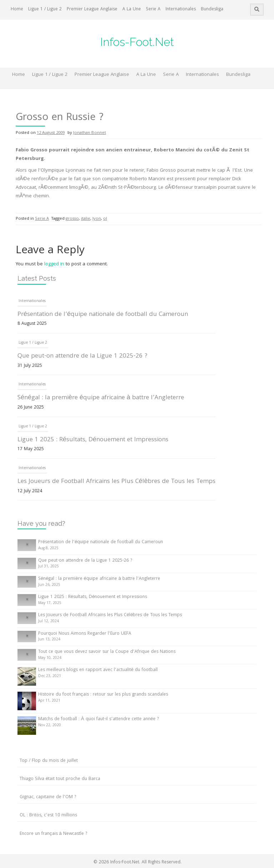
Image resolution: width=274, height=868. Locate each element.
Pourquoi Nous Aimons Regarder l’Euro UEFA (85, 634)
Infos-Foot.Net (137, 42)
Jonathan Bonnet (90, 133)
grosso (72, 219)
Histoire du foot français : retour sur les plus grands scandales (103, 695)
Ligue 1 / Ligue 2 (45, 9)
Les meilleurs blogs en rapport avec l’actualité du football (98, 670)
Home (17, 9)
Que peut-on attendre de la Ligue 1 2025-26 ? (82, 356)
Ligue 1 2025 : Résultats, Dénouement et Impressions (93, 440)
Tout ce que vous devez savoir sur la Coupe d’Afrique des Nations (107, 652)
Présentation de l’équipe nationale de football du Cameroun (103, 315)
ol (105, 219)
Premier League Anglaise (92, 9)
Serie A (153, 9)
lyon (97, 219)
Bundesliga (212, 9)
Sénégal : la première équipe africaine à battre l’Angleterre (101, 398)
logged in (54, 264)
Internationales (181, 9)
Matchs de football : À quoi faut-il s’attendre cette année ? (98, 719)
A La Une (132, 9)
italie (86, 219)
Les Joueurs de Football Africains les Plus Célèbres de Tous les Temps (116, 482)
